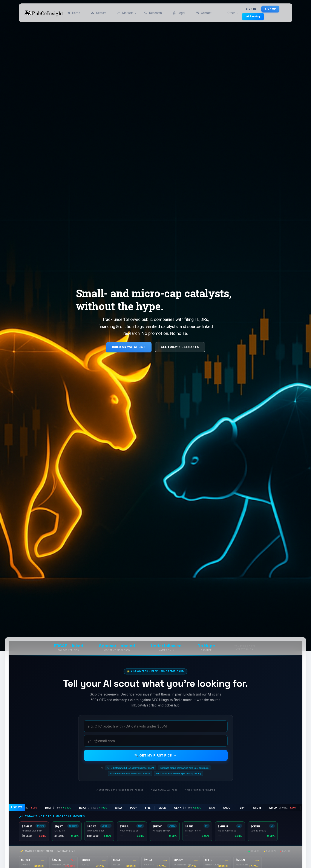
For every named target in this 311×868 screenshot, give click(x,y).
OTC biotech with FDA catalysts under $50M (131, 768)
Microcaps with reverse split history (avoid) (178, 773)
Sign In (251, 9)
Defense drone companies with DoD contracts (184, 768)
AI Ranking (253, 17)
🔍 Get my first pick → (156, 755)
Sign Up (270, 9)
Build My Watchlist (129, 347)
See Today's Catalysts (180, 347)
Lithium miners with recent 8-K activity (130, 773)
